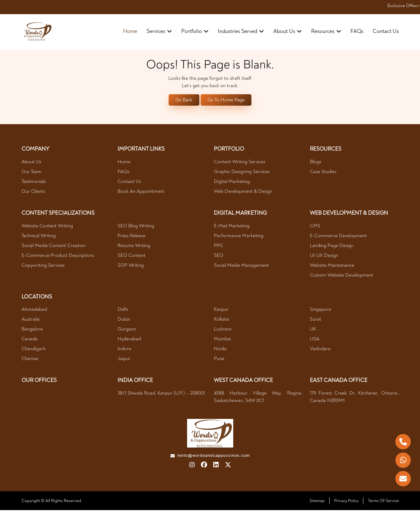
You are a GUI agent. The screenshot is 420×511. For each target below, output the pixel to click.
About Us (31, 163)
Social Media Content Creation (54, 246)
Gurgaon (127, 330)
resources (326, 31)
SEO (219, 256)
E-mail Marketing (232, 226)
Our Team (32, 172)
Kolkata (222, 320)
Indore (124, 350)
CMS (315, 226)
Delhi (123, 310)
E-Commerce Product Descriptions (58, 256)
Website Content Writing (47, 226)
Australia (31, 320)
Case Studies (323, 172)
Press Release (132, 236)
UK (313, 330)
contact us (386, 31)
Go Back (183, 100)
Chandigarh (34, 350)
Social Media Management (241, 266)
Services (159, 31)
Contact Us (129, 182)
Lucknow (223, 330)
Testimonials (34, 182)
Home (130, 31)
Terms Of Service (383, 502)
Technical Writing (39, 236)
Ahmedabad (34, 310)
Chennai (30, 359)
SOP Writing (131, 266)
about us (288, 31)
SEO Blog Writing (136, 226)
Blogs (316, 163)
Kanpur (221, 310)
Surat (316, 320)
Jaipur (124, 359)
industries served (241, 31)
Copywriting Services (43, 266)
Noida (220, 350)
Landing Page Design (332, 246)
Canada (30, 340)
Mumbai (222, 340)
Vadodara (320, 350)
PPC (219, 246)
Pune (219, 359)
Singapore (320, 310)
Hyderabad (129, 340)
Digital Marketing (232, 182)
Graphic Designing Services (242, 172)
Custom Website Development (342, 276)
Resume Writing (134, 246)
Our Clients (33, 192)
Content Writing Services (240, 163)
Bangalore (32, 330)
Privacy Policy (346, 502)
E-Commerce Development (338, 236)
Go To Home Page (227, 100)
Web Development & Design (243, 192)
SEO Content (132, 256)
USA (315, 340)
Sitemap (317, 502)
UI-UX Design (324, 256)
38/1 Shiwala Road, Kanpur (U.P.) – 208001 (161, 394)
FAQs (357, 31)
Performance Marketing (239, 236)
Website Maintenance (332, 266)
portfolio (195, 31)
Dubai (124, 320)
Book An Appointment (141, 192)
